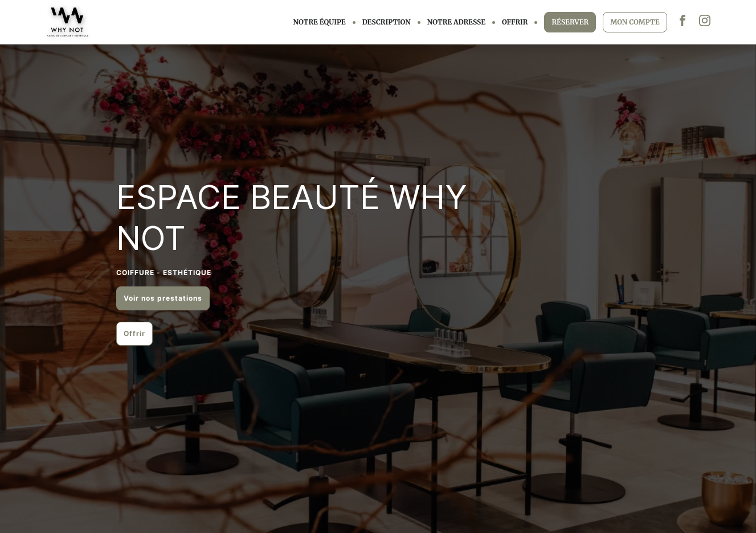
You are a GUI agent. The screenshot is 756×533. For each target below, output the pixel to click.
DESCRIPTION (387, 22)
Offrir (134, 333)
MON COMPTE (635, 22)
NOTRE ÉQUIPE (320, 22)
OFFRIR (515, 22)
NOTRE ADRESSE (456, 22)
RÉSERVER (570, 22)
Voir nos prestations (163, 298)
